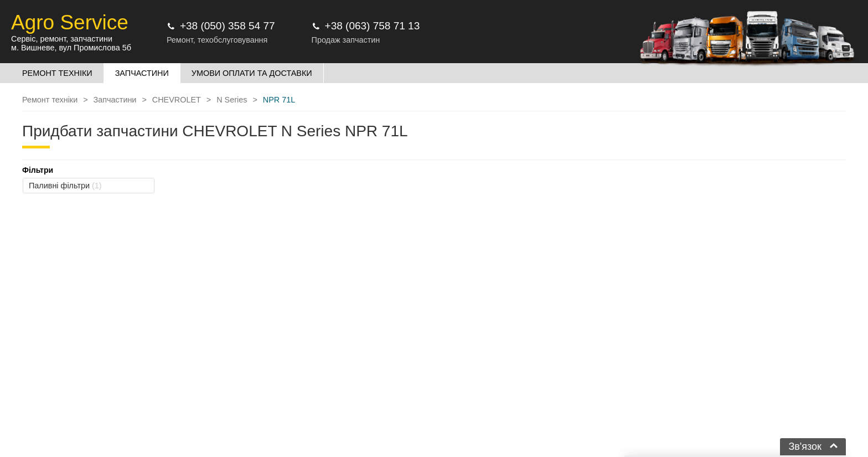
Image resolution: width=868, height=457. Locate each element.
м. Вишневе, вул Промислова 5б (71, 48)
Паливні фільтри (65, 186)
